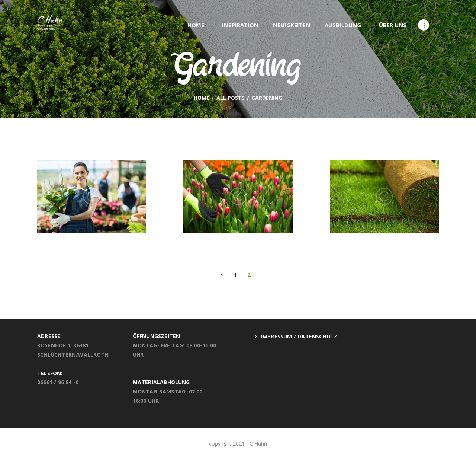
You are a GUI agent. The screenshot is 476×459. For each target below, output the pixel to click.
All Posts (231, 98)
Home (202, 98)
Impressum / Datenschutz (299, 336)
